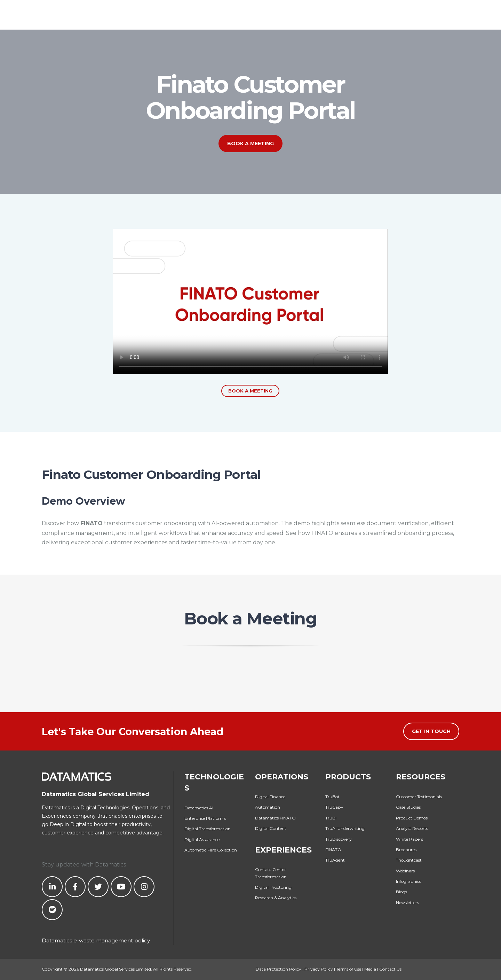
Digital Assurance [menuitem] (202, 839)
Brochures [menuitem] (406, 850)
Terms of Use (349, 969)
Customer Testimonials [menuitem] (419, 797)
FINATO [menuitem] (333, 850)
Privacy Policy (319, 969)
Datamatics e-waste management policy (96, 940)
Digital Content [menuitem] (271, 828)
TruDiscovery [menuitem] (339, 839)
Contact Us (390, 969)
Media (370, 969)
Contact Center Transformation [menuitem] (271, 873)
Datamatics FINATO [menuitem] (275, 818)
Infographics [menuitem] (408, 881)
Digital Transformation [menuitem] (208, 829)
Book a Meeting (250, 143)
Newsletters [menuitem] (407, 903)
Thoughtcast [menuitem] (409, 860)
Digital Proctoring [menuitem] (273, 887)
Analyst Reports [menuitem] (412, 828)
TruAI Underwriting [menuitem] (345, 828)
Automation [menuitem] (268, 807)
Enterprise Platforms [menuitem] (205, 818)
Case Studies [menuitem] (408, 807)
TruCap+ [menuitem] (334, 807)
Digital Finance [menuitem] (270, 797)
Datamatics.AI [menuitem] (199, 808)
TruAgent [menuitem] (335, 860)
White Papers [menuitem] (409, 839)
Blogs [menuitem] (401, 892)
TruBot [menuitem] (332, 797)
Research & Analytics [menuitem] (276, 898)
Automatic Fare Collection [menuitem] (211, 850)
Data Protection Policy (279, 969)
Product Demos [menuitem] (412, 818)
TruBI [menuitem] (331, 818)
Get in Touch (431, 731)
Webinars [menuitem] (405, 871)
